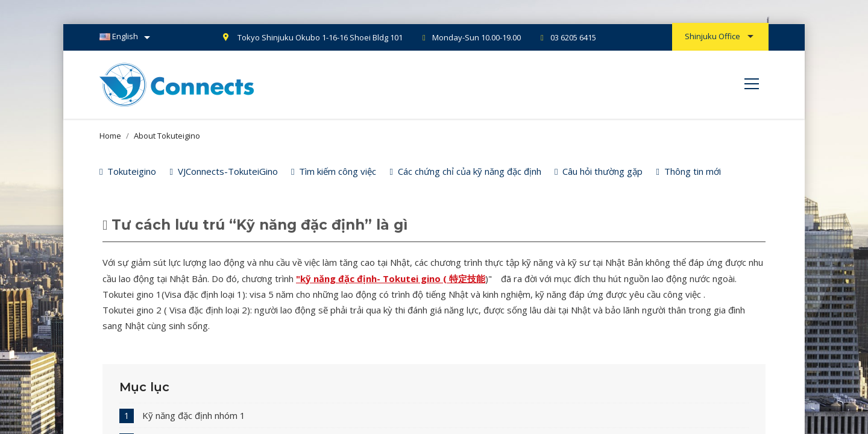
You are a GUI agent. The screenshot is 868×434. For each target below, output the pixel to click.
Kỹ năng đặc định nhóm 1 (194, 415)
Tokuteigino (128, 171)
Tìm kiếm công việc (334, 171)
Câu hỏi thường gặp (599, 171)
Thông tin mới (688, 171)
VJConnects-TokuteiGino (223, 171)
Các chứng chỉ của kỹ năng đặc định (465, 171)
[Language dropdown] (127, 37)
